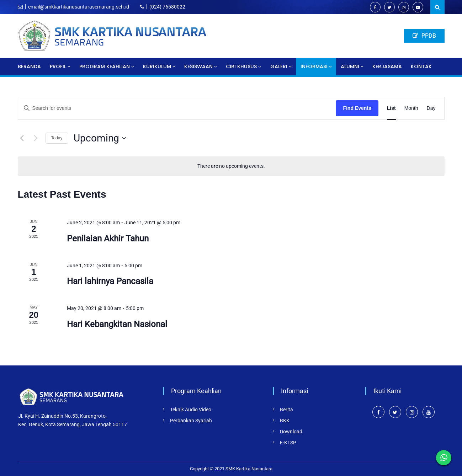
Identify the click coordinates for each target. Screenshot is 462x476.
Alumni (350, 66)
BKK (285, 421)
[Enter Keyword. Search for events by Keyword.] (177, 108)
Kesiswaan (198, 66)
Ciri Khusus (241, 66)
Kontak (421, 66)
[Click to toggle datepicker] (100, 138)
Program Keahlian (105, 66)
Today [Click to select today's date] (57, 138)
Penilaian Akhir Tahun (108, 239)
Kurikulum (157, 66)
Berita (286, 410)
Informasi (314, 66)
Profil (58, 66)
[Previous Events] (22, 138)
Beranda (29, 66)
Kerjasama (387, 66)
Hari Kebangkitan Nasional (117, 324)
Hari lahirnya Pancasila (110, 281)
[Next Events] (36, 138)
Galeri (279, 66)
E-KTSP (288, 443)
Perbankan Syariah (191, 421)
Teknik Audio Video (191, 410)
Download (291, 432)
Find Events (357, 108)
